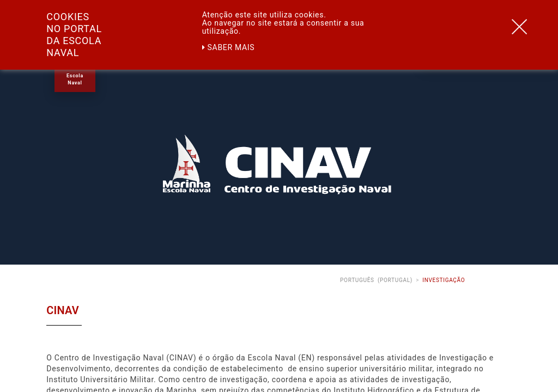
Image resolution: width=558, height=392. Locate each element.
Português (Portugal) (376, 280)
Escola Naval (75, 79)
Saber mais (229, 47)
